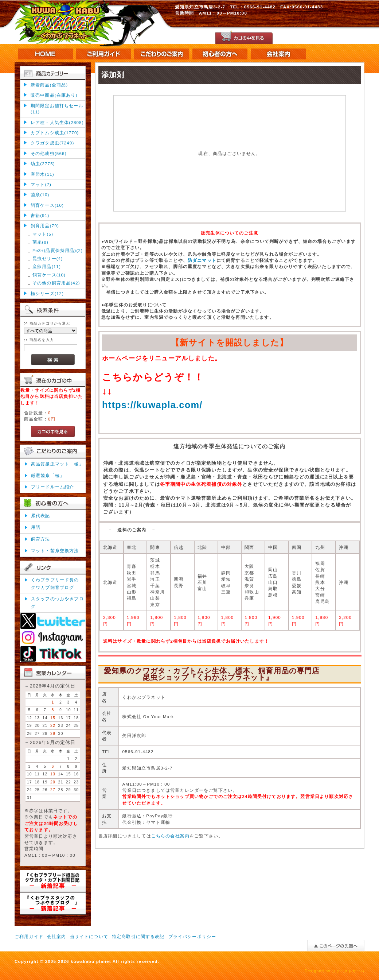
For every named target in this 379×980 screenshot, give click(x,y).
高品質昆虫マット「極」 (57, 464)
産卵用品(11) (47, 266)
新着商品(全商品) (49, 85)
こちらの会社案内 (170, 836)
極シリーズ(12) (47, 293)
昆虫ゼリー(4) (48, 258)
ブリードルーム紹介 (52, 487)
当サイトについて (89, 936)
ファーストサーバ (348, 971)
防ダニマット (202, 260)
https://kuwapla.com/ (152, 405)
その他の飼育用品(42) (56, 283)
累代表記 (41, 516)
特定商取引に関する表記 (138, 936)
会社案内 (57, 936)
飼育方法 (41, 539)
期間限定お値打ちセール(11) (57, 109)
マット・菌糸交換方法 (55, 551)
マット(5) (43, 234)
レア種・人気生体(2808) (57, 122)
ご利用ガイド (29, 936)
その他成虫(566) (49, 153)
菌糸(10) (40, 195)
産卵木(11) (42, 174)
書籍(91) (40, 215)
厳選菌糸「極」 (48, 475)
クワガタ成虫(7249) (52, 143)
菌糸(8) (40, 242)
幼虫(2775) (43, 164)
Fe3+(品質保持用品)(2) (58, 250)
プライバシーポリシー (192, 936)
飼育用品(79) (45, 226)
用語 (36, 527)
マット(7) (41, 184)
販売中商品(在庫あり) (54, 95)
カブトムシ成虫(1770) (55, 133)
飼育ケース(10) (47, 205)
